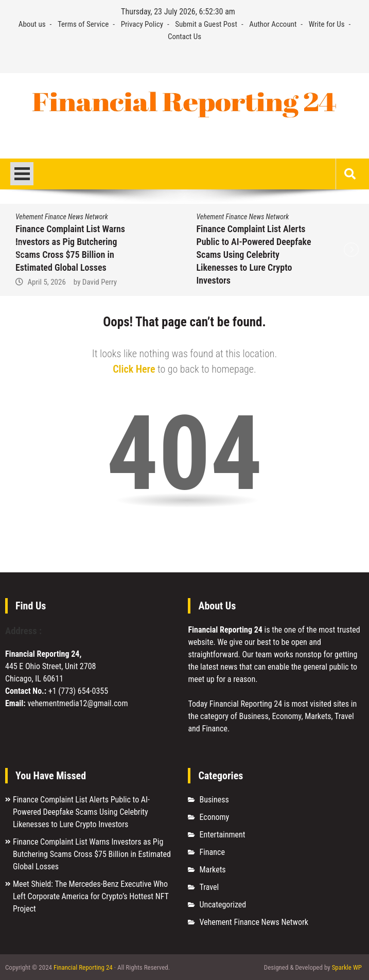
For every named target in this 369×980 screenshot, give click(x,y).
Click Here (134, 369)
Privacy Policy (142, 24)
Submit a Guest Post (206, 24)
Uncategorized (223, 905)
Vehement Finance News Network (62, 217)
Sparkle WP (347, 967)
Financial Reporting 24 (83, 967)
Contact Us (184, 37)
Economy (214, 817)
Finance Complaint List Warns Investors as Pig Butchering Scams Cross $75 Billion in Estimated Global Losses (92, 854)
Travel (209, 887)
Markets (212, 870)
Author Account (273, 24)
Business (214, 800)
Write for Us (327, 24)
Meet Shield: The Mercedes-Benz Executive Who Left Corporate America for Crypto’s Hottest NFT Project (91, 896)
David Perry (100, 282)
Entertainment (222, 835)
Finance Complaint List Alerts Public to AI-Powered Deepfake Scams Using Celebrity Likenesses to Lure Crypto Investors (254, 255)
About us (32, 24)
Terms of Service (83, 24)
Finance (212, 852)
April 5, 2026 (46, 282)
